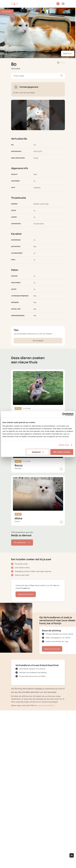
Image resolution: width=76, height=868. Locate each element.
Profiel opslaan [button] (38, 76)
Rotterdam (18, 468)
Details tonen (64, 445)
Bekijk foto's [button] (68, 53)
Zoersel (17, 521)
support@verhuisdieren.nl (46, 705)
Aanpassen (38, 452)
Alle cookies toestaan (62, 452)
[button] (58, 4)
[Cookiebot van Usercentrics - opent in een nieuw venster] (64, 414)
